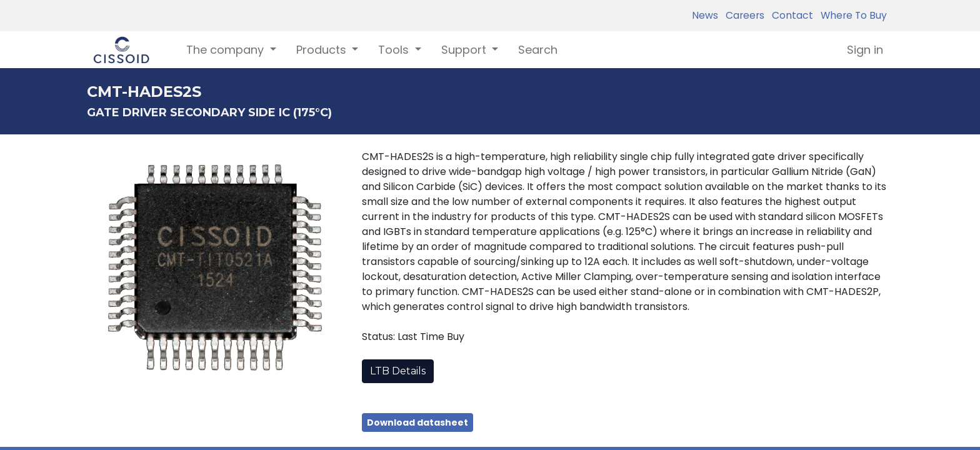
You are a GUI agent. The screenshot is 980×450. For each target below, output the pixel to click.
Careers (742, 15)
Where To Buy (851, 15)
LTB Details (398, 371)
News (705, 15)
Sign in (865, 50)
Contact (790, 15)
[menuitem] (538, 50)
